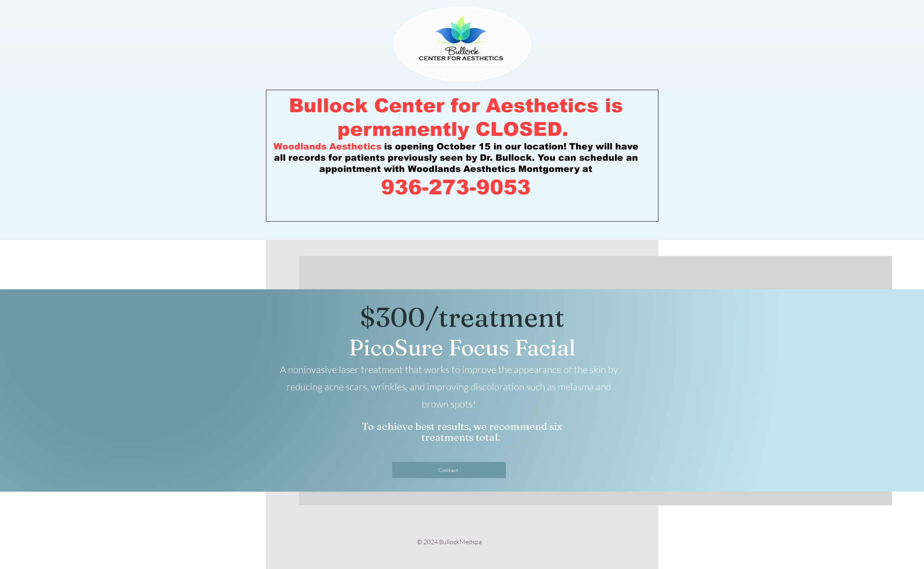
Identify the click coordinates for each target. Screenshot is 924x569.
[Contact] (449, 470)
